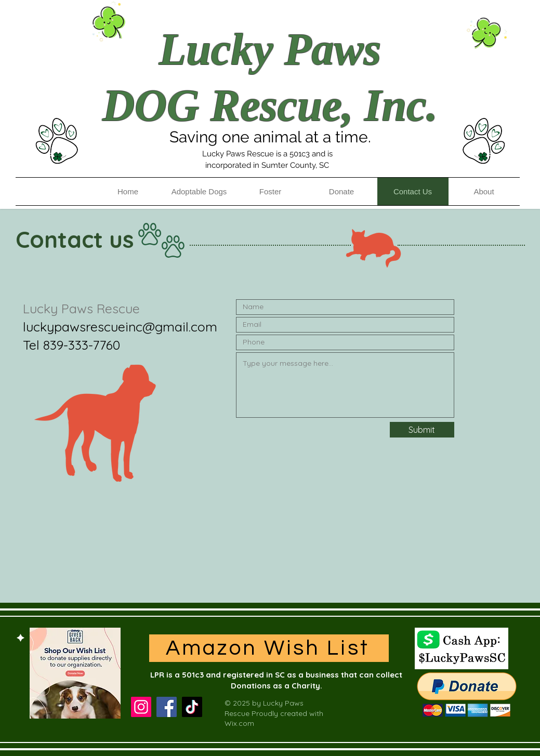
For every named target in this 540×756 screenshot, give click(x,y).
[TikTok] (192, 707)
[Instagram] (141, 707)
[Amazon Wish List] (269, 648)
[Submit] (422, 430)
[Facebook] (167, 707)
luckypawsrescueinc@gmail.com (120, 327)
